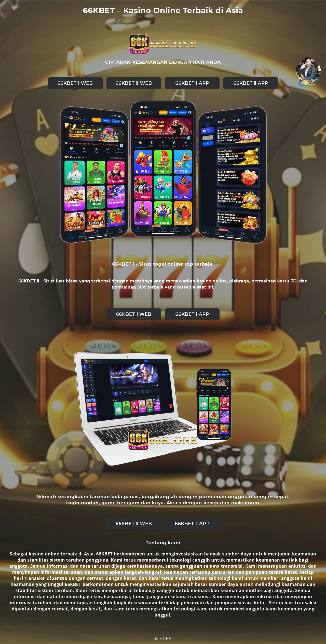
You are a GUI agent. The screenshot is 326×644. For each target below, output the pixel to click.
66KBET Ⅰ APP (192, 83)
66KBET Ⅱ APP (251, 83)
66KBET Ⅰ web (75, 83)
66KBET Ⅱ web (134, 83)
